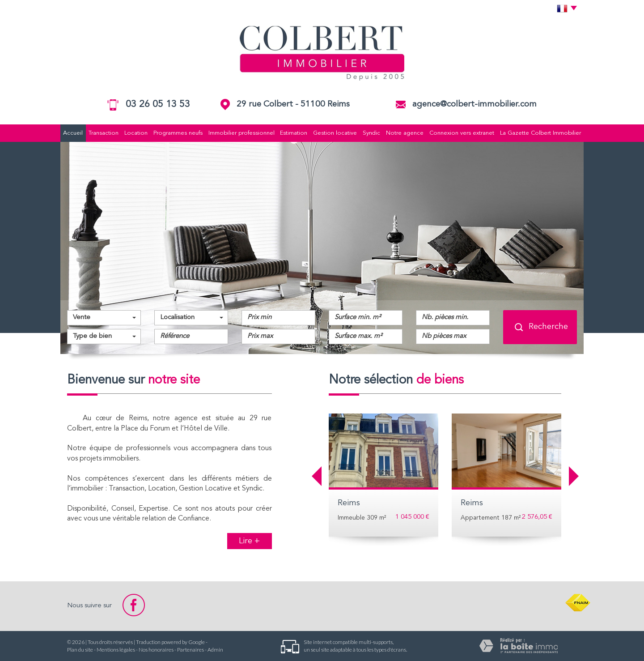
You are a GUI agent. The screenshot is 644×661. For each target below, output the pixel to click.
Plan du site (80, 650)
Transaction (104, 133)
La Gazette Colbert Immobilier (540, 133)
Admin (215, 650)
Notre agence (405, 133)
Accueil (73, 133)
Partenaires (191, 650)
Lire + (249, 541)
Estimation (294, 133)
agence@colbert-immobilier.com (475, 104)
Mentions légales (116, 650)
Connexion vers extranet (462, 133)
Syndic (371, 133)
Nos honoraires (156, 650)
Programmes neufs (178, 133)
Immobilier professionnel (241, 133)
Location (136, 133)
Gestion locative (335, 133)
